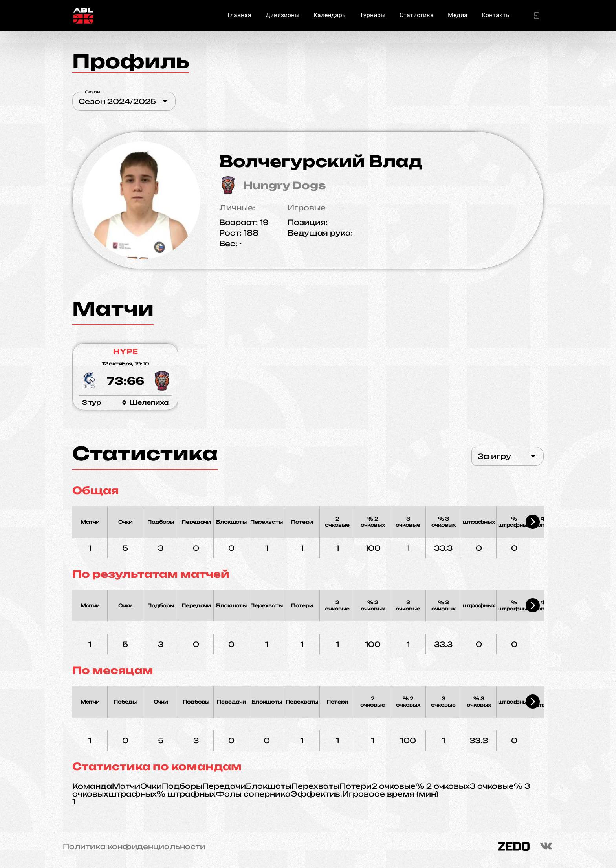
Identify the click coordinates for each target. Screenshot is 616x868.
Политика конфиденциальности (134, 846)
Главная (239, 15)
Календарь (330, 15)
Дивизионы (282, 15)
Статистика (417, 15)
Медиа (458, 15)
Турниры (373, 15)
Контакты (496, 15)
